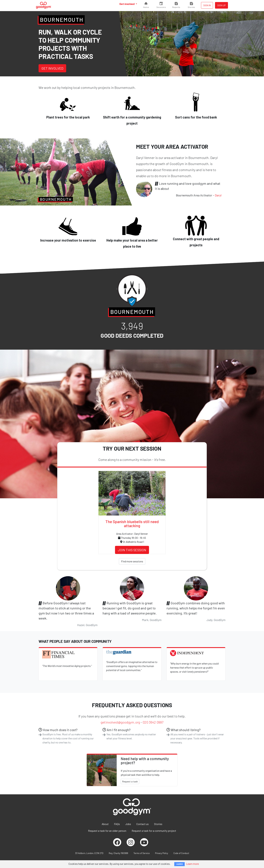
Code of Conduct (181, 853)
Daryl (218, 195)
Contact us (143, 824)
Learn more (192, 864)
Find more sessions (132, 561)
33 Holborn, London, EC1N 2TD (89, 853)
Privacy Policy (162, 853)
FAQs (117, 824)
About (105, 824)
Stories (158, 824)
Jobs (128, 824)
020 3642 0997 (153, 722)
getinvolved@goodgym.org (120, 722)
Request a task (130, 781)
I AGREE (179, 864)
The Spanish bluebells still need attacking (132, 524)
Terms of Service (142, 853)
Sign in (207, 5)
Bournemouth (62, 20)
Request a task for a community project (154, 831)
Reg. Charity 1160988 (118, 853)
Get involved (127, 4)
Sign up (221, 5)
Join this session (132, 550)
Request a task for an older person (107, 831)
